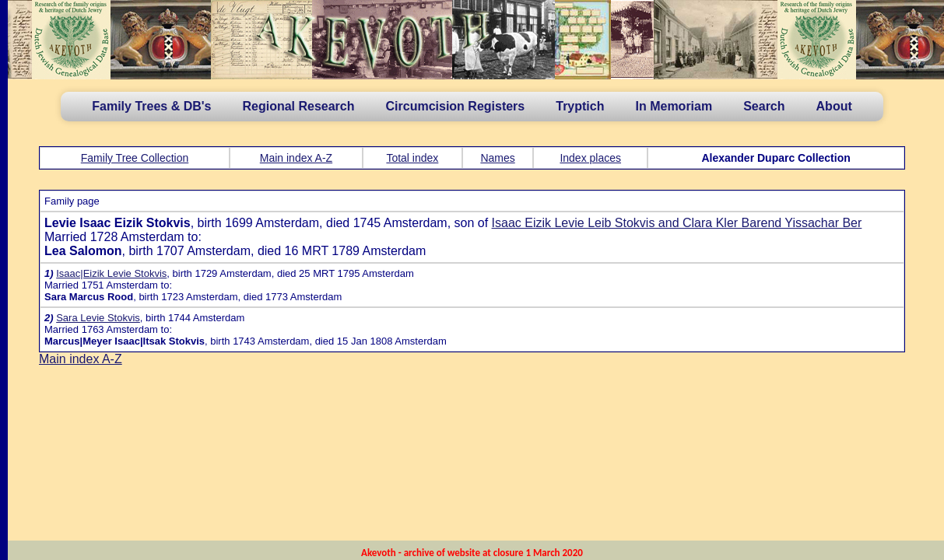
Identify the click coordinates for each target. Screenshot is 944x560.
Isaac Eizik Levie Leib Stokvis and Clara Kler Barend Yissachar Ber (677, 223)
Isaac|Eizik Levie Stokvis (111, 273)
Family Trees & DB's (151, 106)
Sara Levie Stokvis (98, 318)
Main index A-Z (296, 158)
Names (497, 158)
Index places (590, 158)
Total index (412, 158)
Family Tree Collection (135, 158)
